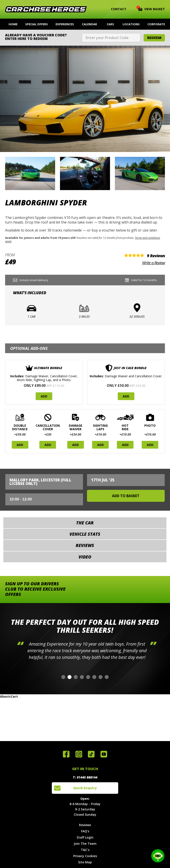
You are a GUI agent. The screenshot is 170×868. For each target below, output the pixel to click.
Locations (131, 24)
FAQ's (85, 831)
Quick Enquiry (85, 788)
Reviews (85, 825)
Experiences (65, 24)
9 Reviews (156, 256)
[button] (63, 677)
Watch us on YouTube (104, 754)
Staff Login (85, 837)
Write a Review (154, 263)
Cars (110, 24)
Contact (116, 9)
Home (13, 24)
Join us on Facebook (66, 754)
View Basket (152, 9)
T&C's (85, 850)
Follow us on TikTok (91, 754)
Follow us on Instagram (79, 754)
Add (44, 396)
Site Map (85, 862)
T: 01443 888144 (85, 777)
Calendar (89, 24)
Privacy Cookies (85, 856)
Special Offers (37, 24)
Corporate (156, 24)
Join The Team (85, 844)
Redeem (154, 38)
